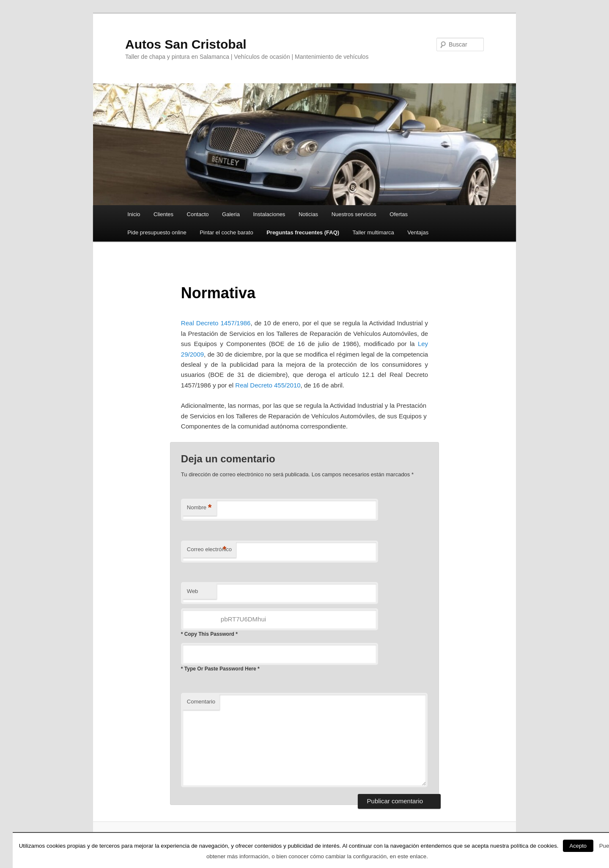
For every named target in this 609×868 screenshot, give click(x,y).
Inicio (134, 214)
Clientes (163, 214)
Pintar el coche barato (226, 232)
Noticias (308, 214)
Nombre (199, 508)
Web (193, 591)
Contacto (198, 214)
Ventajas (418, 232)
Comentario (201, 702)
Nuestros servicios (354, 214)
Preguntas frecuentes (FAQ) (303, 232)
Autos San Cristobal (186, 44)
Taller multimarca (373, 232)
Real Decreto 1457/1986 (216, 323)
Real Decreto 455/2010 (268, 385)
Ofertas (399, 214)
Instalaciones (269, 214)
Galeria (231, 214)
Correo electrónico (209, 550)
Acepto (578, 846)
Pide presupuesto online (157, 232)
